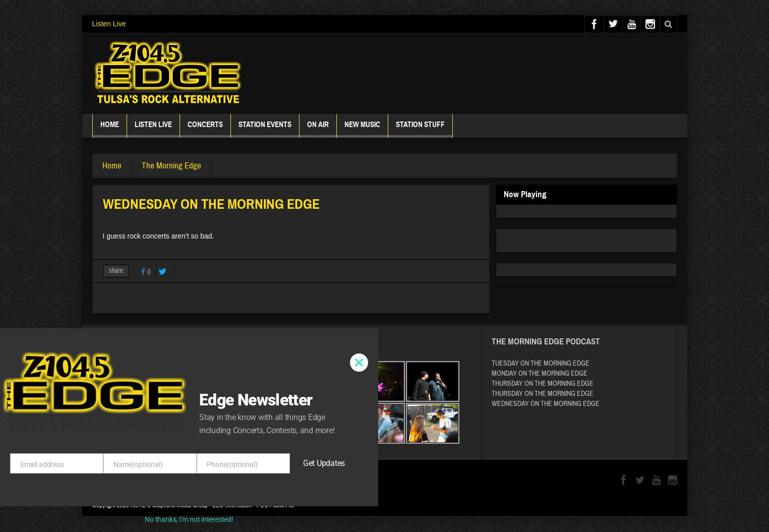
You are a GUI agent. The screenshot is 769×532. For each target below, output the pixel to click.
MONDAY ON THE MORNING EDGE (540, 374)
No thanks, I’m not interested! (189, 519)
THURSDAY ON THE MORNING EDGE (543, 384)
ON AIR (318, 129)
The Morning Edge (172, 166)
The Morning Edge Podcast (546, 342)
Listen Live (109, 24)
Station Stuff (420, 129)
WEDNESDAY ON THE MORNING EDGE (546, 404)
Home (110, 129)
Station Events (265, 129)
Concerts (205, 129)
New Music (362, 129)
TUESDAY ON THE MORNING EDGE (541, 364)
